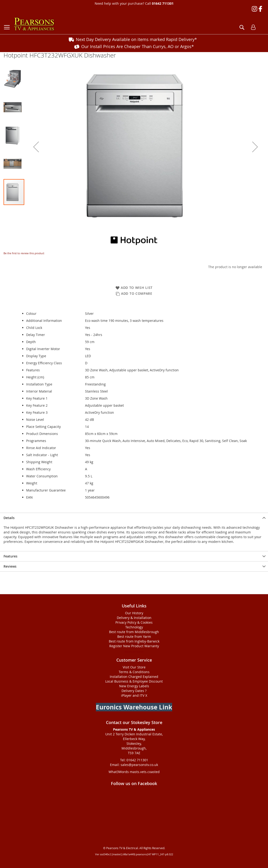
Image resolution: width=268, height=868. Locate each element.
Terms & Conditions (134, 672)
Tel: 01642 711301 (134, 760)
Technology (134, 627)
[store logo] (34, 24)
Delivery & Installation (134, 618)
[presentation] (134, 518)
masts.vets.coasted (145, 772)
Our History (134, 613)
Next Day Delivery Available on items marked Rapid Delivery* (136, 39)
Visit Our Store (134, 667)
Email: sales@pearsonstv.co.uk (134, 765)
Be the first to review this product (24, 253)
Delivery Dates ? (134, 691)
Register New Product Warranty (134, 646)
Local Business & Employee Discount (134, 681)
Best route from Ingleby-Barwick (134, 641)
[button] (36, 147)
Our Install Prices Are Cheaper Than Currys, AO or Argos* (138, 46)
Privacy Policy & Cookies (134, 622)
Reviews (10, 566)
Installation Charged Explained (134, 677)
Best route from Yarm (134, 637)
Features (10, 556)
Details (9, 518)
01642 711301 (163, 3)
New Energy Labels (134, 686)
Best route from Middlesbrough (134, 632)
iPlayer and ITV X (134, 695)
